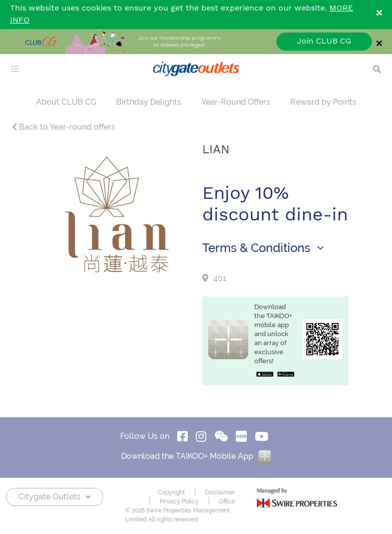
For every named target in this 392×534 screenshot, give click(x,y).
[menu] (15, 69)
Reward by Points (323, 102)
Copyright (171, 492)
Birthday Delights (149, 102)
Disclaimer (220, 492)
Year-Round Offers (236, 102)
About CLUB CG (66, 102)
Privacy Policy (179, 501)
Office (227, 501)
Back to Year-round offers (64, 127)
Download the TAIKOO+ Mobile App (196, 456)
